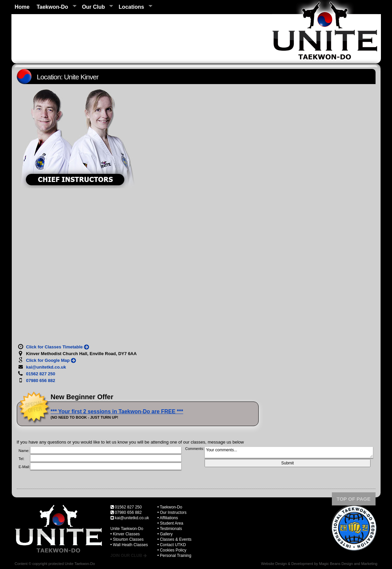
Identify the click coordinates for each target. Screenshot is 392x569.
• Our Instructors (172, 513)
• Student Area (170, 523)
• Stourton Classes (127, 539)
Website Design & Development (287, 564)
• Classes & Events (174, 539)
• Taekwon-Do (170, 507)
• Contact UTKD (171, 545)
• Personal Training (174, 556)
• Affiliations (167, 518)
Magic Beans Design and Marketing (348, 564)
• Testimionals (169, 529)
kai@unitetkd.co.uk (132, 518)
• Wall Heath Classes (129, 545)
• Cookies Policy (172, 550)
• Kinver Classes (125, 534)
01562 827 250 (128, 507)
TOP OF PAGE (354, 499)
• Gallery (165, 534)
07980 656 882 (128, 513)
